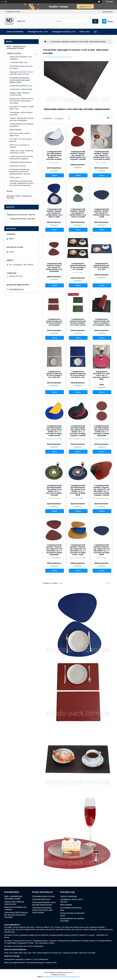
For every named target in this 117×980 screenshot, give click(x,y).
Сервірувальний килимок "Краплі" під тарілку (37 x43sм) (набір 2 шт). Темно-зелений (78, 213)
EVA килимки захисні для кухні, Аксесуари (21, 67)
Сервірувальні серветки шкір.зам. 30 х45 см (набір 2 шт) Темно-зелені (78, 322)
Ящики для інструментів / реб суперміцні (21, 58)
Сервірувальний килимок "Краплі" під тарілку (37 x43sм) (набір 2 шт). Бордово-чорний (78, 155)
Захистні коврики (15, 32)
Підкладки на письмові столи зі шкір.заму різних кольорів (21, 73)
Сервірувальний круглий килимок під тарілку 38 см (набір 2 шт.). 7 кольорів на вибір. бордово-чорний (78, 431)
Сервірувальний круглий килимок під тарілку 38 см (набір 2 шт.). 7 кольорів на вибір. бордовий (101, 431)
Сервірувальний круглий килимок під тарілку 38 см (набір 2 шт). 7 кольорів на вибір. (54, 155)
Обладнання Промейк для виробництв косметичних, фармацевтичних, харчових (20, 172)
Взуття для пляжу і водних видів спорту (20, 134)
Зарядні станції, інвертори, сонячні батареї (20, 94)
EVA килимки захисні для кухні (44, 896)
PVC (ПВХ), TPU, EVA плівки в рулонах (21, 140)
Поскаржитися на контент (52, 977)
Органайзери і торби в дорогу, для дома (21, 113)
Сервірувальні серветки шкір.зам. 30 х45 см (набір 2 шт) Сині (101, 266)
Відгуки (10, 191)
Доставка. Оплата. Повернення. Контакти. (19, 197)
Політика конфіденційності (71, 977)
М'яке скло (85, 32)
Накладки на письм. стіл (64, 32)
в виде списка (112, 118)
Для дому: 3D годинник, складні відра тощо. (22, 108)
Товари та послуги (14, 53)
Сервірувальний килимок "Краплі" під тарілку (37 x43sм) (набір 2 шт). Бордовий (54, 267)
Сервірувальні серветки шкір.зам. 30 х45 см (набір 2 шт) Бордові (54, 322)
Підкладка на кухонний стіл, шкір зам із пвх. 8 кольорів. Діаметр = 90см (101, 375)
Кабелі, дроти (15, 177)
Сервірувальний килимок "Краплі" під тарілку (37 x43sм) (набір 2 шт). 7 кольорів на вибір (101, 155)
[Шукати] (95, 21)
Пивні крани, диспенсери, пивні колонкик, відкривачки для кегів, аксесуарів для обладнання (22, 183)
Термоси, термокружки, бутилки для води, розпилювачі (21, 119)
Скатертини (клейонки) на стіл (21, 86)
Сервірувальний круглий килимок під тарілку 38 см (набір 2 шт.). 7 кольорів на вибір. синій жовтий (54, 431)
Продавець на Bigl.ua (58, 975)
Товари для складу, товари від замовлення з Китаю (21, 152)
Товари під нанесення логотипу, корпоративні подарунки (22, 157)
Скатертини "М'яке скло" (19, 62)
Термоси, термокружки (69, 896)
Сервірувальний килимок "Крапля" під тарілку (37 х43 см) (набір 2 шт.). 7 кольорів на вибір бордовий (54, 550)
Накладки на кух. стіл (38, 32)
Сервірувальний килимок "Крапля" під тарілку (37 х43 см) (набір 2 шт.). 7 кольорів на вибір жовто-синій (78, 550)
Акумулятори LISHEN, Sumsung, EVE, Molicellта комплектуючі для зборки (21, 101)
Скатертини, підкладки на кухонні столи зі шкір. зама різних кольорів (20, 80)
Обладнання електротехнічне (21, 162)
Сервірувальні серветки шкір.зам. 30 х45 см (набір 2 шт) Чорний (78, 266)
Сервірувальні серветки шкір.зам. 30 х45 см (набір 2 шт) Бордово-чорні (101, 322)
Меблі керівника (16, 130)
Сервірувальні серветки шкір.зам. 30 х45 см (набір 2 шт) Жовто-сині (78, 374)
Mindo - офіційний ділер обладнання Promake (16, 47)
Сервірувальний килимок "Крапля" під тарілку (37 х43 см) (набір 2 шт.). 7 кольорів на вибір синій (101, 550)
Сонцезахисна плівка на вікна (21, 89)
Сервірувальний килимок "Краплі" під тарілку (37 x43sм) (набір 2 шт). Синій (101, 213)
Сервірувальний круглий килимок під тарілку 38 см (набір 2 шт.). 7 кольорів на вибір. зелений (54, 490)
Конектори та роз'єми (18, 166)
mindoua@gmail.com (16, 289)
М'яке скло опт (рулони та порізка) (19, 146)
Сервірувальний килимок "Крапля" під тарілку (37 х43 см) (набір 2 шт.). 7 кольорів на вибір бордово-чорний (101, 490)
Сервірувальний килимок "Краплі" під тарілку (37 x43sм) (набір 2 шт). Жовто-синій (54, 213)
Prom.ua (70, 972)
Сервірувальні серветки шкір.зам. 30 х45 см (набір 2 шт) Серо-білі (54, 374)
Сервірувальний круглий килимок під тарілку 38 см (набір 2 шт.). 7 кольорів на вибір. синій (78, 490)
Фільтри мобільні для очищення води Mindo (22, 125)
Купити (55, 175)
